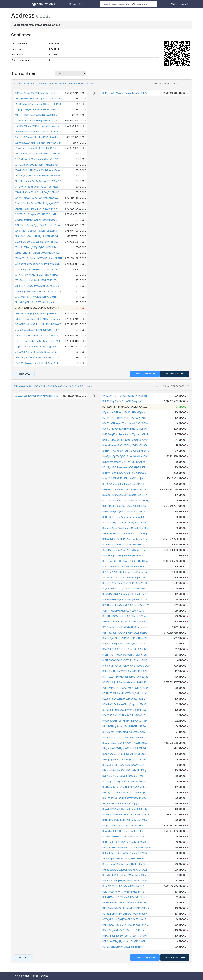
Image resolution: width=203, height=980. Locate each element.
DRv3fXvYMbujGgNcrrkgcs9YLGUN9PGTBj (123, 484)
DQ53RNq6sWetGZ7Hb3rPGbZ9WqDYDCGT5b (125, 544)
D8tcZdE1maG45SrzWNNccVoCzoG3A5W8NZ (125, 853)
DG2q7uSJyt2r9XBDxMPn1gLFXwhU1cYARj (36, 269)
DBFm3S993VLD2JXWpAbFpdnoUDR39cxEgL (125, 534)
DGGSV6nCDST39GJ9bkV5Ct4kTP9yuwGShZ (125, 754)
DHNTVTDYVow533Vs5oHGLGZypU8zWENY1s (126, 451)
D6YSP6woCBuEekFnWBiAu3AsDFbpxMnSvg (125, 627)
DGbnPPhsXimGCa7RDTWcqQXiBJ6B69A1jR (125, 506)
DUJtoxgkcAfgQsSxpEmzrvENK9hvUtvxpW (124, 864)
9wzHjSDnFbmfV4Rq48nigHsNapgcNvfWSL (124, 804)
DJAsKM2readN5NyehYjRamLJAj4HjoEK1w (36, 242)
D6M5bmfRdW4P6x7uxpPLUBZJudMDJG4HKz (126, 815)
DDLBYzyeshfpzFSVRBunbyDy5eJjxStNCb (124, 644)
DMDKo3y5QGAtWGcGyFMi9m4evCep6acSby (37, 176)
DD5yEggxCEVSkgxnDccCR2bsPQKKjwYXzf (124, 781)
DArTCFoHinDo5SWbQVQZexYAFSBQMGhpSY (38, 181)
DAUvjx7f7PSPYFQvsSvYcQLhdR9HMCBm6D (125, 396)
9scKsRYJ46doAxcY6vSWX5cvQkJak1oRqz (124, 550)
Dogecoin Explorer (42, 4)
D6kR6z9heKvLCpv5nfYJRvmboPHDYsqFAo (124, 903)
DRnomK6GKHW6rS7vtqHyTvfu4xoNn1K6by (124, 770)
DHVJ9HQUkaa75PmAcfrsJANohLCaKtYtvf (36, 132)
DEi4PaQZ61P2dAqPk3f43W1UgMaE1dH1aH (125, 693)
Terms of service (40, 976)
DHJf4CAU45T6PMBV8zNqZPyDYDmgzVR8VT (126, 677)
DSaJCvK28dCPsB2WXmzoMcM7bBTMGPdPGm (127, 848)
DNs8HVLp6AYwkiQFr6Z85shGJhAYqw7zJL (36, 363)
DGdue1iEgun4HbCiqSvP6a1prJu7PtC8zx (123, 930)
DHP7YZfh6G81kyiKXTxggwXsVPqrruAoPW (124, 622)
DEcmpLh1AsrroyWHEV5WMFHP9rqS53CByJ (125, 743)
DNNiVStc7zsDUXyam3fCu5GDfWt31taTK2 (36, 214)
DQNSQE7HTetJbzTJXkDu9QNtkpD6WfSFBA (125, 495)
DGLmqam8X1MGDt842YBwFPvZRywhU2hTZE (38, 264)
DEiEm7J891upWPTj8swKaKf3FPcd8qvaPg (36, 137)
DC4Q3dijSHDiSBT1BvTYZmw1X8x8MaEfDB (125, 649)
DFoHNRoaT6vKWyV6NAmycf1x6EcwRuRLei (125, 655)
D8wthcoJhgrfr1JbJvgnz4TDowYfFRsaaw (36, 220)
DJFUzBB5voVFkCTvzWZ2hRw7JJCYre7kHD (125, 660)
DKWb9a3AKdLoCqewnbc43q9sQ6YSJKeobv (125, 721)
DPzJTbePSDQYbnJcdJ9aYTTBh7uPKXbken (125, 616)
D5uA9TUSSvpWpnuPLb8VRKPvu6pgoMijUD (125, 583)
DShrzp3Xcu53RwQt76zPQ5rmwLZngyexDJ (125, 633)
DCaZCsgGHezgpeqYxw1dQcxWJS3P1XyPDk (125, 423)
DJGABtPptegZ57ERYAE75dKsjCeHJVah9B (124, 522)
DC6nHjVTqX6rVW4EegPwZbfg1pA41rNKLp (36, 275)
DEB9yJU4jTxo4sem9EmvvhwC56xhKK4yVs (124, 710)
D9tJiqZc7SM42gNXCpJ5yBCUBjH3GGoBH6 (36, 247)
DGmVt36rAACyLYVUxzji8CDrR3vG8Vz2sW (124, 715)
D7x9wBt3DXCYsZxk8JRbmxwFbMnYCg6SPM (38, 143)
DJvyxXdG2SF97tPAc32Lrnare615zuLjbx (123, 478)
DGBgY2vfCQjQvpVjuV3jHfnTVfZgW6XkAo (124, 462)
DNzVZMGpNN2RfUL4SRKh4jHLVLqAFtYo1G (124, 578)
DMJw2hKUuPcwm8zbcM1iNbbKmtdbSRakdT (38, 324)
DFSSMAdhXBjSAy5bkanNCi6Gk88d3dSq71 (124, 594)
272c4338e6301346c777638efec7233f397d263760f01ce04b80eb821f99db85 (53, 83)
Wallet (174, 4)
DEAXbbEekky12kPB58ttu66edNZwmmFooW (37, 170)
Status (82, 4)
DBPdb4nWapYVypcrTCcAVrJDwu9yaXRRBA (125, 93)
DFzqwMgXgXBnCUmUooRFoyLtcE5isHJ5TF (125, 831)
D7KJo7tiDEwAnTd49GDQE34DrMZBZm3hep (37, 319)
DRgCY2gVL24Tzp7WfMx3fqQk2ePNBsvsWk (125, 638)
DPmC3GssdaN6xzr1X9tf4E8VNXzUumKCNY (37, 330)
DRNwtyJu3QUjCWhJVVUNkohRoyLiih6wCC (124, 473)
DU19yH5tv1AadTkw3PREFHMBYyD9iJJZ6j (124, 418)
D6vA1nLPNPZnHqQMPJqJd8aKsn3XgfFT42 (125, 809)
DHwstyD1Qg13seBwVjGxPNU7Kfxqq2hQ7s (124, 793)
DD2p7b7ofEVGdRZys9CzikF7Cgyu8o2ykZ (124, 699)
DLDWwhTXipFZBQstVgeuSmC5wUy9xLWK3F (37, 159)
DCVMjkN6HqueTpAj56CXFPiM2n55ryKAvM (124, 919)
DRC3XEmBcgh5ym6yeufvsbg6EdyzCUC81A (125, 600)
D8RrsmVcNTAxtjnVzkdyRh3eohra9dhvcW (124, 732)
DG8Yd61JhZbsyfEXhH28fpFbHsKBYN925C (36, 121)
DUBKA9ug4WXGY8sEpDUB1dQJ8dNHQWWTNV (39, 291)
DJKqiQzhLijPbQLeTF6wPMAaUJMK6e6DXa (124, 875)
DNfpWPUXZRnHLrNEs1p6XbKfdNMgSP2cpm (125, 886)
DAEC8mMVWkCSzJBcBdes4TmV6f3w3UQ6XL (126, 908)
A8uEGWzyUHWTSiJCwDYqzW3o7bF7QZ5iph (125, 688)
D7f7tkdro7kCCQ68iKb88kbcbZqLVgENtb (123, 776)
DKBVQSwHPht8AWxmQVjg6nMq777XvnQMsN (38, 99)
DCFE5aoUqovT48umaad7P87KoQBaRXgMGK (38, 341)
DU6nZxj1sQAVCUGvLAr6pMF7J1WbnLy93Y (37, 165)
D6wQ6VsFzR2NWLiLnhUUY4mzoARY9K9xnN (37, 154)
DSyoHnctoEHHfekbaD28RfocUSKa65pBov (124, 412)
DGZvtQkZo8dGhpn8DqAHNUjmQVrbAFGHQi (37, 396)
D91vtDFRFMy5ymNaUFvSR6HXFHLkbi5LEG (124, 726)
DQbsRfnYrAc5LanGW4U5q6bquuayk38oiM (124, 704)
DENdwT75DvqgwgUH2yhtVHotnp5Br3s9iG (36, 314)
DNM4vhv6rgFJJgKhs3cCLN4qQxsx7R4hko (124, 512)
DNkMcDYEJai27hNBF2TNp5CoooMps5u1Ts (125, 539)
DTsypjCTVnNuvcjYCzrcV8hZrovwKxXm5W (124, 826)
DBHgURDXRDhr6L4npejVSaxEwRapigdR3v (124, 517)
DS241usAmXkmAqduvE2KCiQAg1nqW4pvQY (126, 605)
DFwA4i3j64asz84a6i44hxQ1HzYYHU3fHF (123, 859)
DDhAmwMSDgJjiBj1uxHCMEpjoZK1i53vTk (124, 941)
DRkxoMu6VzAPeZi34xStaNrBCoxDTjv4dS (36, 352)
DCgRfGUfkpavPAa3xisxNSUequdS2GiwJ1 (124, 567)
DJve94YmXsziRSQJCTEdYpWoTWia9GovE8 (37, 198)
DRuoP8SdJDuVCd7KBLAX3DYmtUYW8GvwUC (126, 666)
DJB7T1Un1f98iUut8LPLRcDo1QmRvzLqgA (36, 336)
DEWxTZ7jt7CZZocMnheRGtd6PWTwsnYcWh (37, 358)
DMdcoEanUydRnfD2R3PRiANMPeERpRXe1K (125, 671)
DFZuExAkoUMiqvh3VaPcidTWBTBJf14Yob (36, 280)
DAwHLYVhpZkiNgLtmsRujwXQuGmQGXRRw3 (38, 104)
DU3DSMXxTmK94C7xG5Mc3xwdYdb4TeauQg (126, 500)
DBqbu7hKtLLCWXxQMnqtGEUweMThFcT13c (125, 528)
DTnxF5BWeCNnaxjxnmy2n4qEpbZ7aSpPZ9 (37, 286)
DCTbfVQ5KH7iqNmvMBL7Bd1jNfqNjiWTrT (124, 947)
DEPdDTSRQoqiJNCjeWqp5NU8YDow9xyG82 (37, 253)
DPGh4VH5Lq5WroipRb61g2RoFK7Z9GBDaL (36, 236)
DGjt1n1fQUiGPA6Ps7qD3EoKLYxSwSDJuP (124, 611)
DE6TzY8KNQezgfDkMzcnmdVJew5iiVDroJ (124, 798)
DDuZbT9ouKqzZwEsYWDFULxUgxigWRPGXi (37, 203)
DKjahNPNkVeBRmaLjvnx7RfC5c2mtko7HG (36, 209)
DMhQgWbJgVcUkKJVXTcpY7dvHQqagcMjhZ (125, 925)
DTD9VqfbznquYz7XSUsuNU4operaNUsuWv (125, 936)
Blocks (73, 4)
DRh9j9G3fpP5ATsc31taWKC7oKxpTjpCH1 (124, 401)
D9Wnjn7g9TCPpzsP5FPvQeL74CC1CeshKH (124, 759)
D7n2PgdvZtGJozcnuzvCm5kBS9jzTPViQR (124, 467)
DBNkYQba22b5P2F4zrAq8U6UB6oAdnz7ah (125, 490)
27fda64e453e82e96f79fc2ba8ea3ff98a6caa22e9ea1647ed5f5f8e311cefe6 (53, 386)
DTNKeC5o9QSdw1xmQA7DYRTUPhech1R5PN (38, 258)
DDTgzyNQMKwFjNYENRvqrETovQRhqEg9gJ (125, 914)
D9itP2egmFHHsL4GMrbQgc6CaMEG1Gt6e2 (124, 837)
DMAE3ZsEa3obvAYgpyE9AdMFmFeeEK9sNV (38, 225)
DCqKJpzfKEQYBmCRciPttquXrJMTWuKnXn (37, 110)
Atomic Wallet (22, 976)
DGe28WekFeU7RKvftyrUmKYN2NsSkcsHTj (36, 297)
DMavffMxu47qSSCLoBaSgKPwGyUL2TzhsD (125, 897)
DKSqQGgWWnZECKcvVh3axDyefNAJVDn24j (125, 870)
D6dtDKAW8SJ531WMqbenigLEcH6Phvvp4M (37, 126)
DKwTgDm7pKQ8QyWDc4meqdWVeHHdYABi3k (126, 456)
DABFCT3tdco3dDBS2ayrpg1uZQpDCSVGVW (125, 440)
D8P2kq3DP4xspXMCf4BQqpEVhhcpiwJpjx (36, 93)
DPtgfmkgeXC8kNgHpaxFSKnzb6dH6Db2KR (124, 748)
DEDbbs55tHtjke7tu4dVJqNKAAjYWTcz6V (123, 765)
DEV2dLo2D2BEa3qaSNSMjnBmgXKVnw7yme (126, 572)
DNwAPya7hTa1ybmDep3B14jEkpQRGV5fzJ (37, 148)
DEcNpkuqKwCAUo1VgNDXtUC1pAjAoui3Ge (124, 787)
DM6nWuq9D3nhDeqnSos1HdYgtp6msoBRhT (125, 434)
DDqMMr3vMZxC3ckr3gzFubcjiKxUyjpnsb (35, 347)
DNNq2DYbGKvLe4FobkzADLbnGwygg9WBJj (125, 820)
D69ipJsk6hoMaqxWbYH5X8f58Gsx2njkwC (36, 231)
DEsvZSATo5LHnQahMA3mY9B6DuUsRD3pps (126, 561)
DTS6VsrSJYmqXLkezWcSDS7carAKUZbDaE (125, 881)
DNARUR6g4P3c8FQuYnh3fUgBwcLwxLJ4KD (125, 556)
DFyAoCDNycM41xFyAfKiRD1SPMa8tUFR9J (124, 589)
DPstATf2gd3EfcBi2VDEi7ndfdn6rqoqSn (35, 302)
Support (184, 4)
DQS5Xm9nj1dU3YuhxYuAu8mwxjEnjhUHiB (124, 682)
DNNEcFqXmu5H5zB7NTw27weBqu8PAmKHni (126, 842)
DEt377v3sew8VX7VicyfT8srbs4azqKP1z (123, 892)
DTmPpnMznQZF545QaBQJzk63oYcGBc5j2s (125, 737)
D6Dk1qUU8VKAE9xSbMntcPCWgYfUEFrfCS (37, 192)
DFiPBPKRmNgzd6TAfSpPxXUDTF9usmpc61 (37, 187)
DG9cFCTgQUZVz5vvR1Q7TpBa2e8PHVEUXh (125, 429)
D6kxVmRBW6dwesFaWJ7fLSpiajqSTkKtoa (36, 115)
